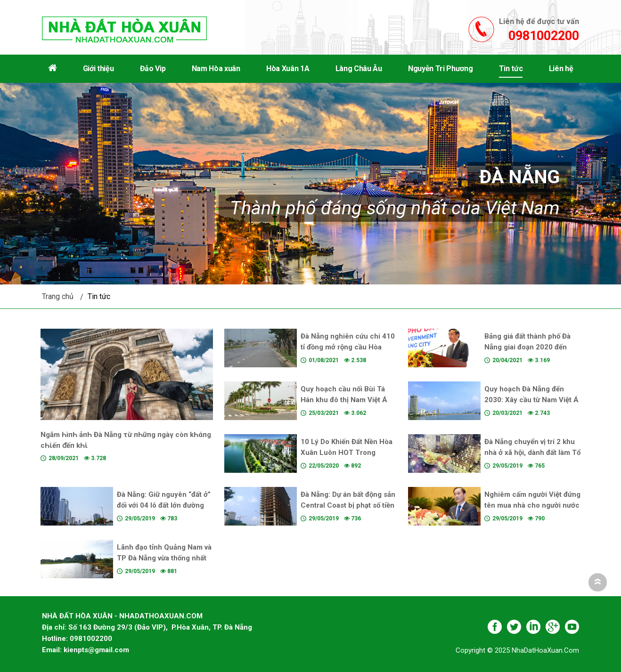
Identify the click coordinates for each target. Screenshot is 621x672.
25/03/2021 (324, 413)
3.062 (355, 413)
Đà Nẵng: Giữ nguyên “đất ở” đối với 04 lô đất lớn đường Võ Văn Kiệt (164, 505)
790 (536, 518)
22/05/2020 (324, 466)
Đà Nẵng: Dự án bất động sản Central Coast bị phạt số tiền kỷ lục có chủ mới (348, 505)
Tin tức (99, 296)
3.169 (539, 360)
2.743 (539, 413)
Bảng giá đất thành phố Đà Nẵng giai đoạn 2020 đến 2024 (527, 347)
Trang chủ (58, 296)
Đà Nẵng (519, 177)
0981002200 (544, 36)
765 (536, 466)
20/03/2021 (507, 413)
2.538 (355, 360)
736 (352, 518)
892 (352, 466)
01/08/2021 (324, 360)
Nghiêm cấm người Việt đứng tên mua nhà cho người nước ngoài (532, 505)
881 (169, 571)
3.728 (95, 458)
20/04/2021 (507, 360)
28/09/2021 (64, 458)
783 (169, 518)
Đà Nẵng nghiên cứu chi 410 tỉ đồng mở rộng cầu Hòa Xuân (348, 347)
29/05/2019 (507, 466)
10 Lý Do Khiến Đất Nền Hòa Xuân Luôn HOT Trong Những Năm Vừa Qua (347, 453)
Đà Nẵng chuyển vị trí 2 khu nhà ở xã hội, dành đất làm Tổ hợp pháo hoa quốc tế (532, 453)
